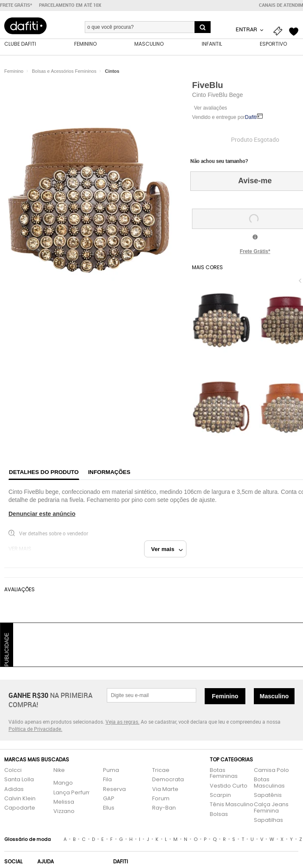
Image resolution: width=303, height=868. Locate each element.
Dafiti (251, 117)
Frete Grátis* (255, 251)
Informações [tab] (109, 472)
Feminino (225, 696)
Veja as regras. (122, 722)
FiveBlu (207, 85)
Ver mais (167, 549)
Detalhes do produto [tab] (44, 472)
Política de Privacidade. (35, 729)
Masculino (274, 696)
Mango (63, 783)
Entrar (247, 29)
